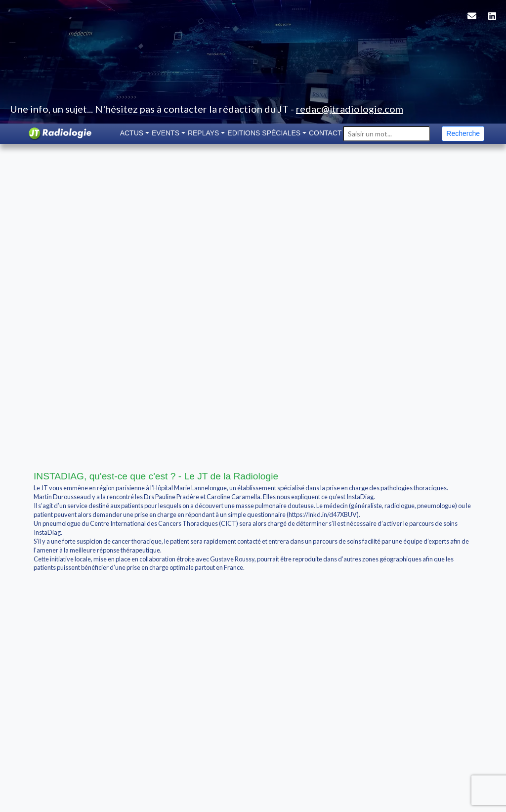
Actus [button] (132, 133)
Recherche (463, 133)
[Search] (386, 134)
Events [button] (166, 133)
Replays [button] (204, 133)
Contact (325, 133)
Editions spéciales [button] (264, 133)
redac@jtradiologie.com (350, 109)
